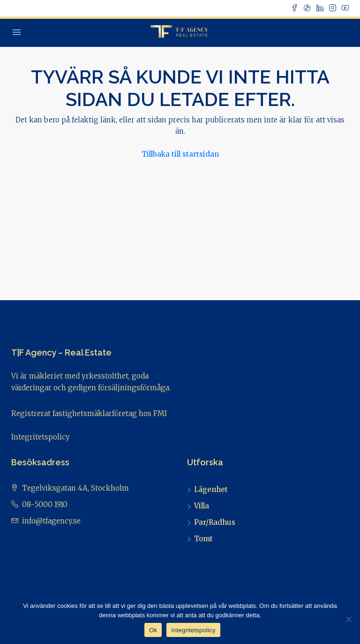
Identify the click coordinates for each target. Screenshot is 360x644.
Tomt (203, 539)
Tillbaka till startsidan (180, 154)
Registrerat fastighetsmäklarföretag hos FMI (89, 413)
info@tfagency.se (51, 521)
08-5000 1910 (45, 504)
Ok (153, 630)
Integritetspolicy (41, 437)
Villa (202, 506)
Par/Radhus (215, 522)
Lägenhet (211, 489)
